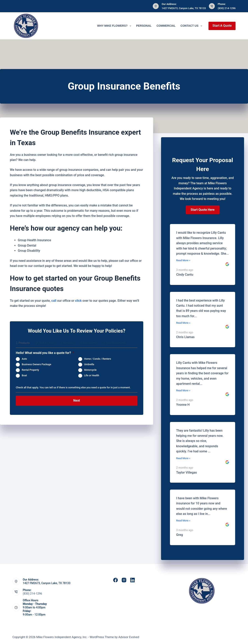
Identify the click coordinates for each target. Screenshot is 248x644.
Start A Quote (222, 26)
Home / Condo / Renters (98, 359)
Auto (24, 359)
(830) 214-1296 (227, 8)
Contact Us (192, 26)
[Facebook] (116, 580)
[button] (203, 210)
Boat (24, 375)
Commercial (166, 26)
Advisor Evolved (129, 637)
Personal (144, 26)
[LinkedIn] (132, 580)
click (78, 301)
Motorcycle (90, 370)
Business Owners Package (36, 364)
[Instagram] (124, 580)
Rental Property (30, 370)
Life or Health (92, 375)
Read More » (183, 260)
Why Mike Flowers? (115, 26)
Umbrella (89, 364)
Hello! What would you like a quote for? (45, 353)
